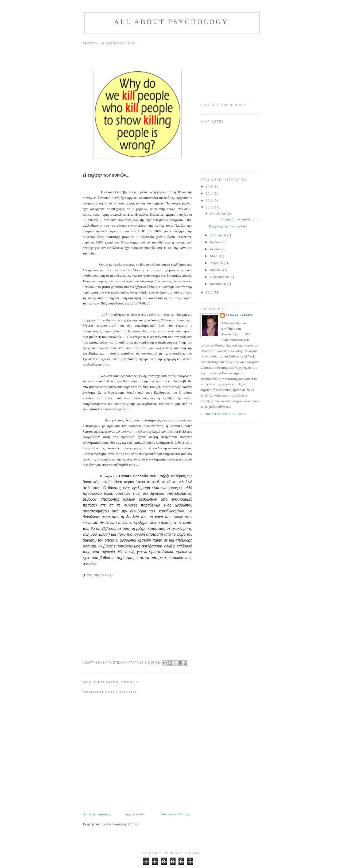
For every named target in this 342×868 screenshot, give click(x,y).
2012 (210, 207)
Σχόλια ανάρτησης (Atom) (120, 824)
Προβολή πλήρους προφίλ (223, 414)
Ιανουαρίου (218, 284)
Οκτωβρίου (218, 213)
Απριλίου (217, 263)
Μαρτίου (217, 270)
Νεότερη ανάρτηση (96, 814)
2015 (210, 186)
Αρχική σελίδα (135, 814)
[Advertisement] (227, 64)
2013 (210, 200)
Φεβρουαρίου (220, 277)
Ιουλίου (216, 242)
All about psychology (171, 22)
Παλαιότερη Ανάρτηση (176, 814)
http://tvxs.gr (102, 575)
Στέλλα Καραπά (239, 315)
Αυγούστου (218, 235)
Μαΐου (215, 256)
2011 (210, 292)
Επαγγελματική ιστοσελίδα (228, 226)
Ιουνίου (216, 249)
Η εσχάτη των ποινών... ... (234, 219)
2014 (210, 193)
